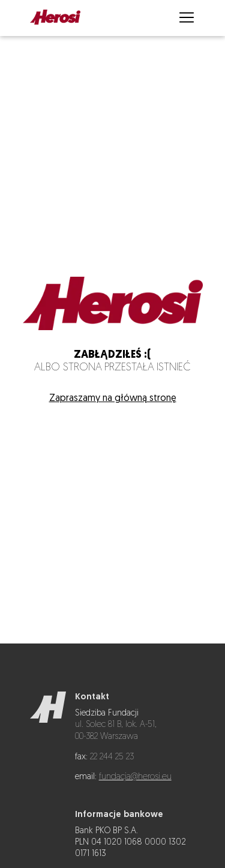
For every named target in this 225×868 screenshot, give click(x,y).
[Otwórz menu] (187, 18)
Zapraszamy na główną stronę (113, 399)
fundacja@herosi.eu (135, 777)
